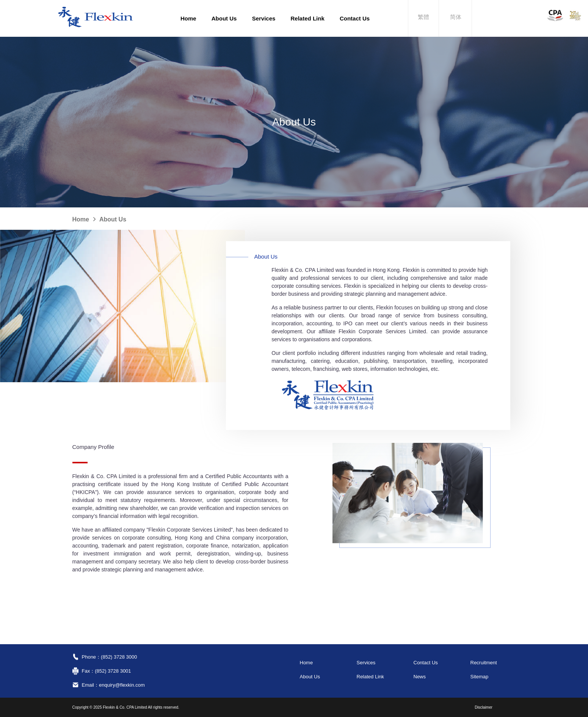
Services (264, 18)
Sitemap (480, 677)
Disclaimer (484, 707)
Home (188, 18)
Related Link (308, 18)
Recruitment (484, 663)
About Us (224, 18)
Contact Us (355, 18)
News (420, 677)
